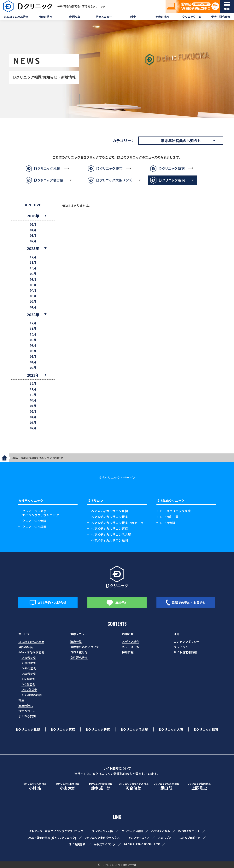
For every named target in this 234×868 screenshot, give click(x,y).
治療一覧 (76, 641)
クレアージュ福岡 (34, 527)
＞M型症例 (28, 679)
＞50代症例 (29, 674)
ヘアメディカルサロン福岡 (109, 540)
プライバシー (182, 647)
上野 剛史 (199, 786)
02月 (33, 241)
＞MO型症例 (29, 689)
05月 (33, 224)
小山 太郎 (68, 786)
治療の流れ (26, 705)
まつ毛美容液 (77, 844)
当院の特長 (26, 647)
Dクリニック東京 (63, 729)
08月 (33, 400)
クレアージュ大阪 (34, 521)
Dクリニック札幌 (28, 729)
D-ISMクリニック (189, 831)
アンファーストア (139, 838)
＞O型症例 (28, 684)
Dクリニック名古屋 (135, 729)
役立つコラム (27, 711)
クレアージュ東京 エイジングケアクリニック (56, 831)
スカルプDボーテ (190, 838)
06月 (33, 285)
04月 (33, 230)
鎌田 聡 (166, 786)
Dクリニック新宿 (98, 729)
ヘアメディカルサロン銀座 (109, 517)
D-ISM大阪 (168, 523)
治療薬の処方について (85, 647)
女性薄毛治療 (79, 658)
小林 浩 (35, 786)
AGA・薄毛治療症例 (31, 652)
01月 (33, 307)
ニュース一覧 (131, 647)
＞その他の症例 (32, 695)
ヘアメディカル (161, 831)
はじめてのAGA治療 (31, 641)
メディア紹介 (131, 641)
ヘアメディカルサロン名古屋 (111, 535)
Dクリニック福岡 (206, 729)
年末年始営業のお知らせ (181, 141)
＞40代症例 (29, 668)
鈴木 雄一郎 (101, 786)
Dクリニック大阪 (171, 729)
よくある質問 (27, 716)
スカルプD (164, 838)
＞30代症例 (29, 663)
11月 (33, 262)
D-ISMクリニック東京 (175, 511)
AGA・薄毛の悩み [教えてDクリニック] (52, 838)
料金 (21, 700)
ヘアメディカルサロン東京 (109, 529)
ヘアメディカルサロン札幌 (109, 511)
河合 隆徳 (133, 786)
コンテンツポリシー (187, 641)
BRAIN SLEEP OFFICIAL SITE (142, 844)
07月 (33, 279)
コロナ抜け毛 (79, 652)
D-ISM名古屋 (169, 517)
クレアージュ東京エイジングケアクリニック (41, 513)
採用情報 (128, 652)
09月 (33, 274)
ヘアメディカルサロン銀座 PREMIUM (117, 523)
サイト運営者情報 (185, 652)
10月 (33, 268)
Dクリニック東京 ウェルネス (102, 838)
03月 (33, 235)
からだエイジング (105, 844)
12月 (33, 257)
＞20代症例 (29, 658)
